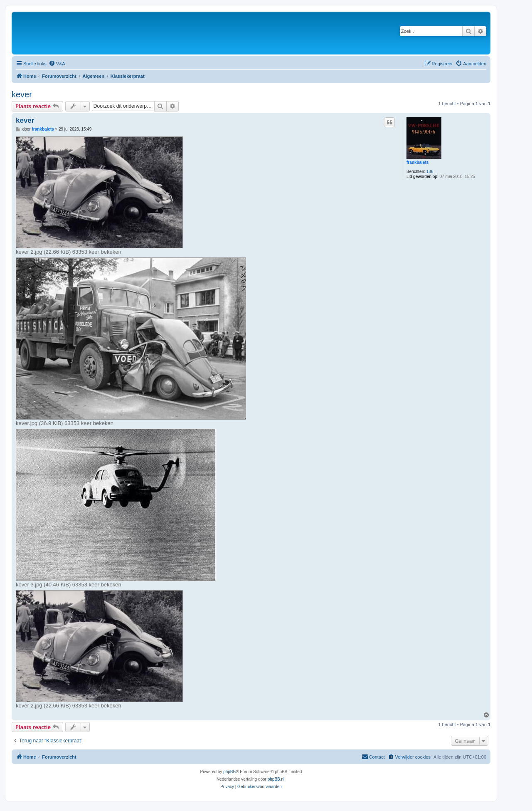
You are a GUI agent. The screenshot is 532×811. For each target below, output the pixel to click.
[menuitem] (57, 64)
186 (430, 172)
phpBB (229, 772)
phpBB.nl (276, 779)
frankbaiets (417, 162)
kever (22, 94)
